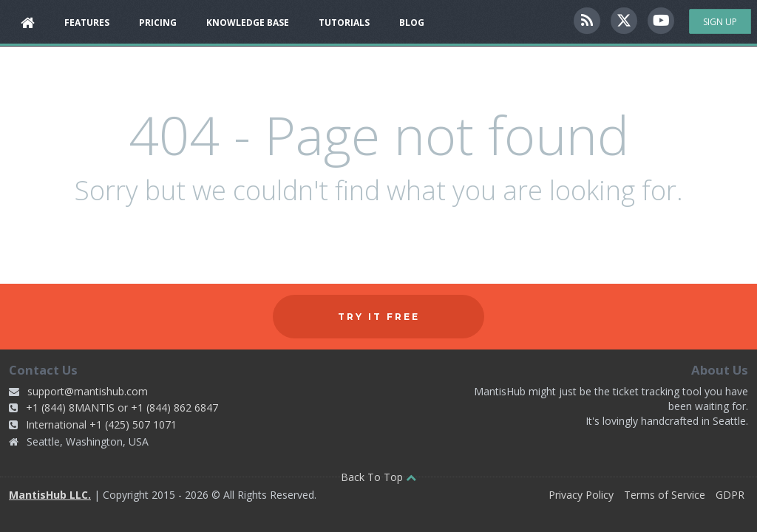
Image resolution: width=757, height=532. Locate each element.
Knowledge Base (248, 23)
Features (87, 23)
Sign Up (720, 22)
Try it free (379, 317)
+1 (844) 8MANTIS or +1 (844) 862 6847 (122, 407)
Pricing (158, 23)
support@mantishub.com (88, 391)
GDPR (730, 495)
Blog (412, 23)
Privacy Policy (581, 495)
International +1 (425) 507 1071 (101, 424)
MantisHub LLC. (50, 495)
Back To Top (378, 477)
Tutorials (344, 23)
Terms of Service (665, 495)
